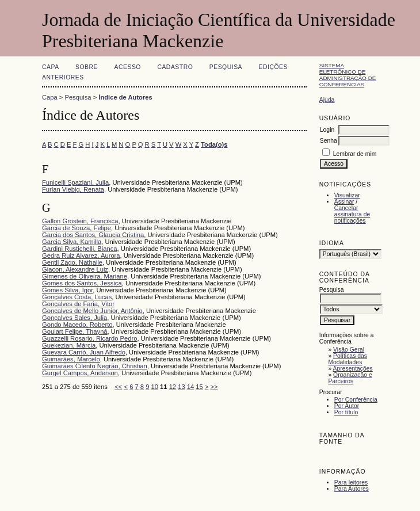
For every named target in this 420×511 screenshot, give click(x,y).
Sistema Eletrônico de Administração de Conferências (348, 75)
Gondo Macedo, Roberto (77, 325)
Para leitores (351, 483)
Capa (51, 67)
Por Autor (347, 406)
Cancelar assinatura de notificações (352, 214)
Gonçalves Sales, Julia (75, 318)
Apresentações (353, 369)
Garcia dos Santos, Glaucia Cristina (93, 235)
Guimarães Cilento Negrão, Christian (95, 366)
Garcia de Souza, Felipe (77, 228)
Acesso (128, 67)
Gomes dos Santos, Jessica (82, 283)
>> (214, 387)
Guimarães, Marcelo (71, 359)
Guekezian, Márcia (69, 345)
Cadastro (175, 67)
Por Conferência (356, 400)
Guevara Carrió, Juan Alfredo (84, 352)
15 (199, 387)
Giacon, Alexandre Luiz (75, 269)
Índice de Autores (125, 97)
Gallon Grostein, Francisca (80, 221)
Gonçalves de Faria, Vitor (78, 304)
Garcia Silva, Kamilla (72, 242)
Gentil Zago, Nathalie (72, 262)
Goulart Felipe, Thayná (75, 331)
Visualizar (347, 195)
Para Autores (352, 489)
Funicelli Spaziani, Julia (75, 182)
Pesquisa (226, 67)
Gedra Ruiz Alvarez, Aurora (81, 255)
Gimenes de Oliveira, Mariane (85, 276)
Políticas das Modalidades (348, 359)
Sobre (87, 67)
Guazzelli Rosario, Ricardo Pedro (89, 338)
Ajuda (327, 100)
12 (173, 387)
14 (190, 387)
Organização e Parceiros (350, 378)
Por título (346, 412)
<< (118, 387)
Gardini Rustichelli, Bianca (80, 249)
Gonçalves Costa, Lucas (77, 297)
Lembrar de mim (355, 154)
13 (181, 387)
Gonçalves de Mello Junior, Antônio (92, 311)
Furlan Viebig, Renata (73, 189)
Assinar (344, 202)
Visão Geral (349, 350)
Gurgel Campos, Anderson (80, 373)
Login (327, 130)
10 (155, 387)
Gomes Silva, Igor (67, 290)
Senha (329, 141)
